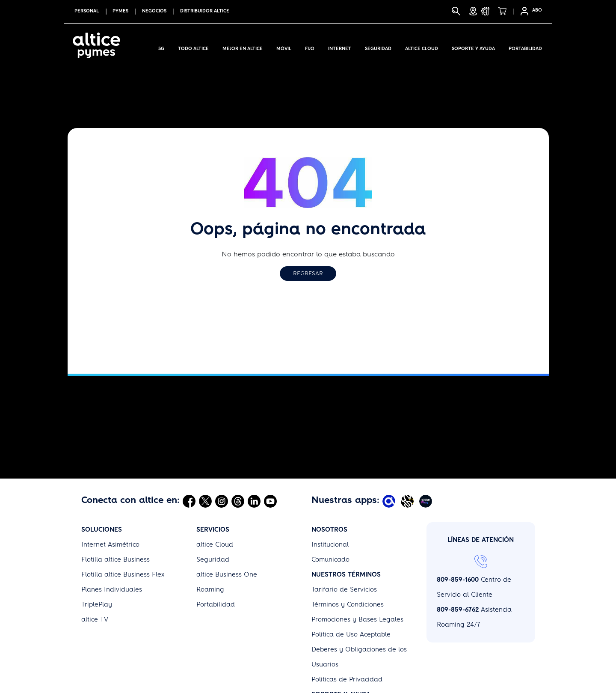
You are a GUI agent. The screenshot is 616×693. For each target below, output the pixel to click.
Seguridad (378, 47)
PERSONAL (87, 11)
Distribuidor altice (205, 11)
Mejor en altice (243, 47)
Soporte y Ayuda (473, 47)
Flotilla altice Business (115, 559)
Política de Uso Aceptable (351, 634)
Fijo (310, 47)
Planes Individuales (112, 589)
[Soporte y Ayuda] (488, 11)
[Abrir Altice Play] (427, 501)
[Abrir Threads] (238, 501)
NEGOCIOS (154, 11)
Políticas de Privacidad (347, 679)
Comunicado (330, 559)
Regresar (308, 273)
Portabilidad (525, 47)
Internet (340, 47)
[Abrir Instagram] (222, 501)
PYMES (120, 11)
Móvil (284, 47)
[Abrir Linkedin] (254, 501)
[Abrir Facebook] (189, 501)
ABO (537, 10)
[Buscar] (456, 11)
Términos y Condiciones (348, 604)
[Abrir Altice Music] (408, 501)
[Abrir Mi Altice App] (390, 501)
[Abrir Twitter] (205, 501)
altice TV (95, 619)
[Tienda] (505, 11)
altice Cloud (215, 544)
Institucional (330, 544)
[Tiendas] (473, 11)
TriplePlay (97, 604)
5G (161, 47)
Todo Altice (193, 47)
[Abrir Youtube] (270, 501)
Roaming (210, 589)
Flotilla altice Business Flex (123, 574)
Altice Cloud (422, 47)
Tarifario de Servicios (344, 589)
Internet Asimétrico (110, 544)
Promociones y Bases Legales (357, 619)
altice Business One (227, 574)
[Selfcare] (522, 11)
